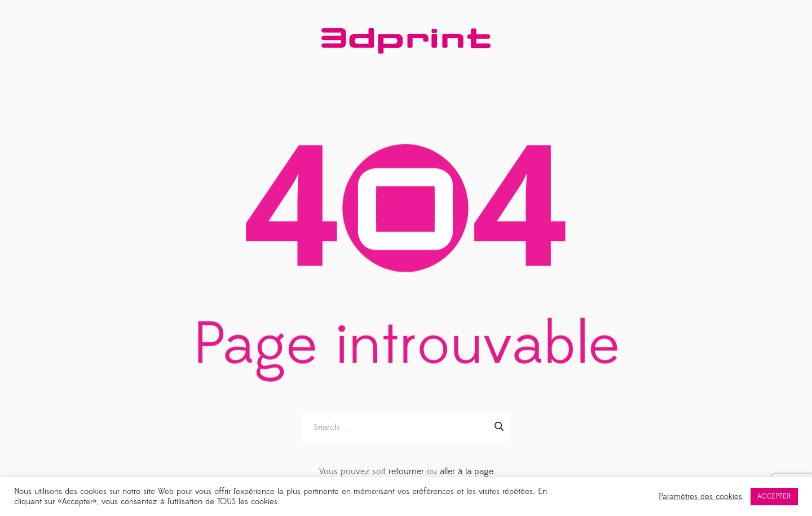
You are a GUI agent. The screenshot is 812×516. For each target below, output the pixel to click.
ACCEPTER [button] (774, 496)
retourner (406, 471)
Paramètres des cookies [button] (700, 497)
